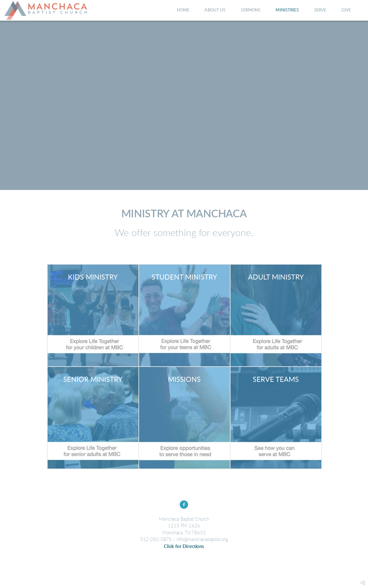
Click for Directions (184, 547)
